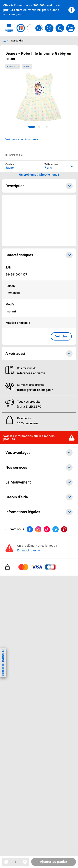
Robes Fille (13, 66)
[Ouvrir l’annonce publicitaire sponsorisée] (39, 221)
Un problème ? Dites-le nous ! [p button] (39, 175)
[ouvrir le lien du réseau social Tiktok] (47, 529)
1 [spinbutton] (16, 862)
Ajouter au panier (54, 862)
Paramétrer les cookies (3, 663)
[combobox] (35, 28)
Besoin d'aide (39, 497)
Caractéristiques (39, 255)
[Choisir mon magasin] (49, 28)
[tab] (32, 127)
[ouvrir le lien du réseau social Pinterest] (64, 529)
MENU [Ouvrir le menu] (9, 28)
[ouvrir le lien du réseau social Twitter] (56, 529)
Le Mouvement (39, 482)
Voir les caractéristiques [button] (22, 139)
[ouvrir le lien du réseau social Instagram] (38, 529)
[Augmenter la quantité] (25, 862)
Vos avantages (39, 453)
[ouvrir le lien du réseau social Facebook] (30, 529)
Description (39, 186)
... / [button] (6, 41)
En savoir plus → (29, 550)
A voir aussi (39, 354)
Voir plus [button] (61, 336)
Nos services (39, 467)
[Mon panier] (70, 28)
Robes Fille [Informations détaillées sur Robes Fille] (17, 41)
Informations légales (39, 512)
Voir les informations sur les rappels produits (29, 437)
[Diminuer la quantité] (6, 862)
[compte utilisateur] (60, 28)
